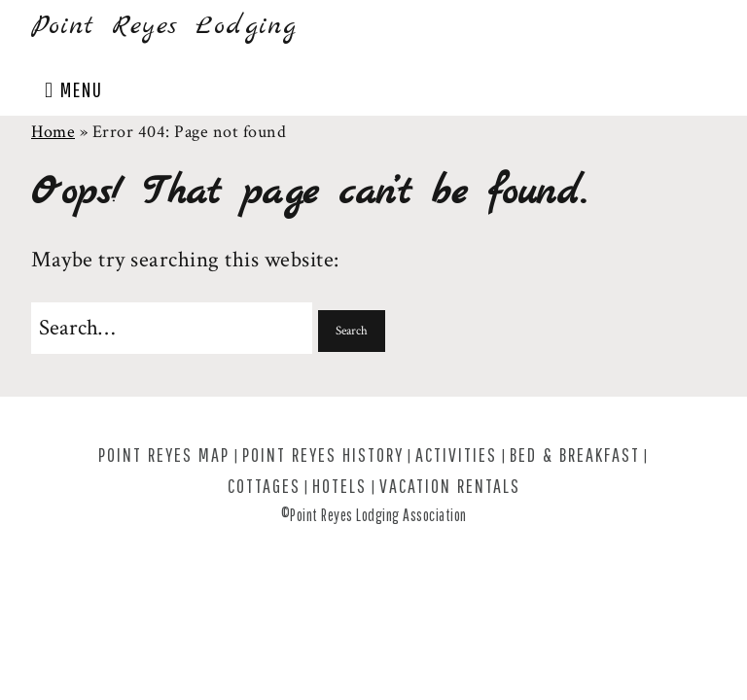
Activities (456, 455)
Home (53, 132)
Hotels (339, 486)
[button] (352, 331)
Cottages (264, 486)
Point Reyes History (323, 455)
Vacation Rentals (450, 486)
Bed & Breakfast (575, 455)
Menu (82, 89)
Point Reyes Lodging (164, 26)
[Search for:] (172, 328)
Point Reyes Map (164, 455)
